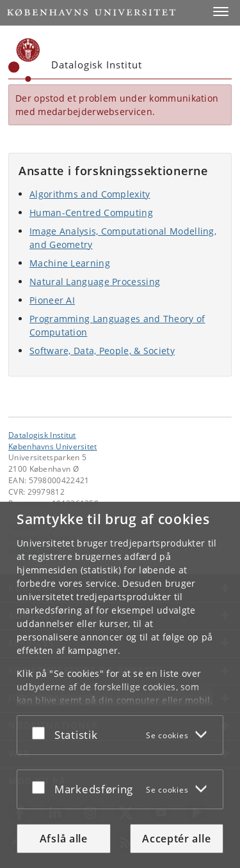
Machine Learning (70, 263)
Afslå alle (64, 839)
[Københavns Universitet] (24, 60)
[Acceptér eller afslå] (42, 732)
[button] (221, 12)
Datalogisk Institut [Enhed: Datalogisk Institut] (42, 435)
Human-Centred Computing (91, 213)
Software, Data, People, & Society (102, 351)
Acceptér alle (176, 839)
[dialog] (120, 685)
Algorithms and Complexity (90, 194)
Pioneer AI (52, 300)
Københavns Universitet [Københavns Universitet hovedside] (53, 446)
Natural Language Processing (95, 282)
